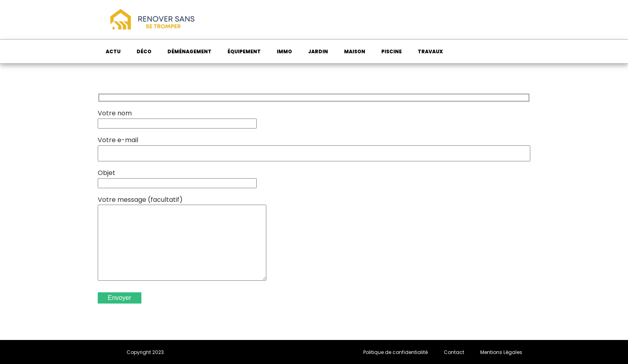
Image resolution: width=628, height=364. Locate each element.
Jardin (318, 51)
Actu (113, 51)
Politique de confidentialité (396, 352)
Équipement (244, 51)
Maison (355, 51)
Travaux (430, 51)
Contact (454, 352)
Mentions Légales (501, 352)
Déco (144, 51)
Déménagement (189, 51)
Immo (284, 51)
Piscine (391, 51)
